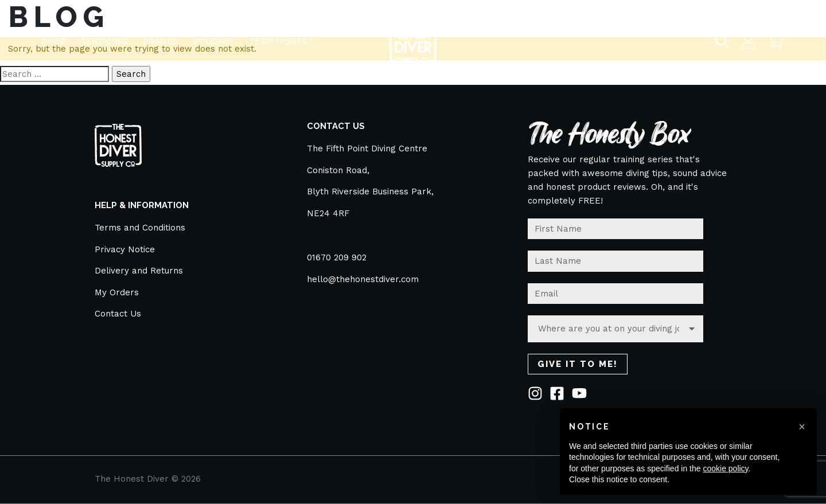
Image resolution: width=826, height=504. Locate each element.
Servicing (104, 36)
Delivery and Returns (139, 271)
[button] (802, 427)
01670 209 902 (337, 257)
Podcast (214, 36)
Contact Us (118, 314)
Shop (54, 36)
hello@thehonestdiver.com (363, 279)
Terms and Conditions (140, 228)
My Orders (117, 292)
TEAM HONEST (281, 36)
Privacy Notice (125, 249)
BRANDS (161, 36)
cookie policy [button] (725, 468)
